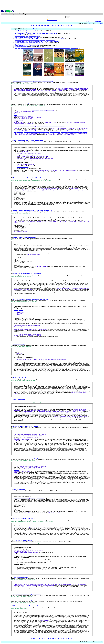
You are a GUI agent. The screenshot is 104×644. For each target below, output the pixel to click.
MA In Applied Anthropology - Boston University (26, 606)
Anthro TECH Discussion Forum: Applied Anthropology (28, 594)
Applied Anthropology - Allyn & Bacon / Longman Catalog (28, 141)
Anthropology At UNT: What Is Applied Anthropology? (27, 274)
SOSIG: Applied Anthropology (21, 103)
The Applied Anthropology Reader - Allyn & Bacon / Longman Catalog (31, 178)
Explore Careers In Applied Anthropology (24, 519)
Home (3, 14)
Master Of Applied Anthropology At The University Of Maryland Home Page (33, 211)
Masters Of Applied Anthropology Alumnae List (25, 237)
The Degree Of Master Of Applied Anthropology (26, 426)
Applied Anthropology (19, 344)
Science (9, 14)
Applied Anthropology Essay (21, 378)
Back (90, 23)
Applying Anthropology (19, 490)
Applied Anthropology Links (21, 577)
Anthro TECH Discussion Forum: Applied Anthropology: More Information (32, 600)
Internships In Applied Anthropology (23, 541)
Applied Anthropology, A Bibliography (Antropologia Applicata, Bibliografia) (33, 81)
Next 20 (101, 23)
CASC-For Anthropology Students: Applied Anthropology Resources (31, 299)
